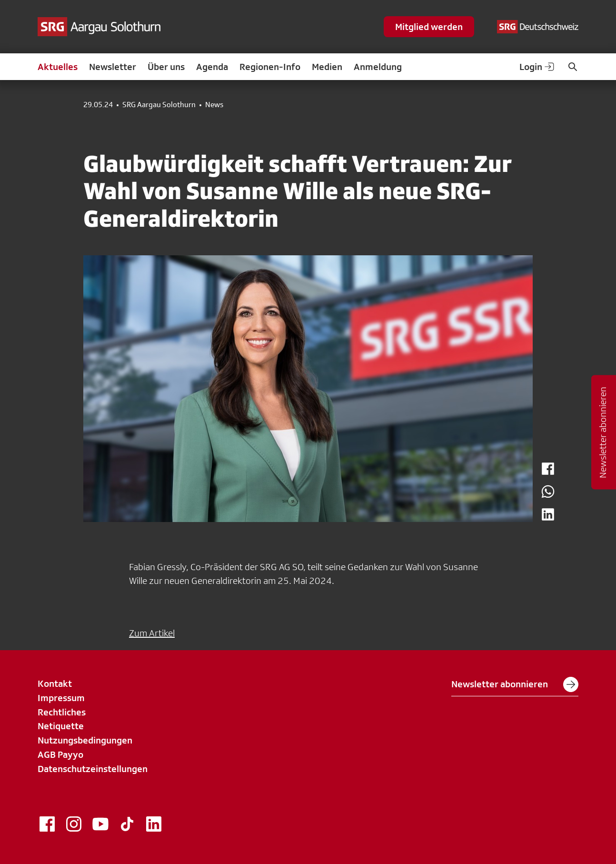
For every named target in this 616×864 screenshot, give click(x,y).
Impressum (61, 698)
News (214, 105)
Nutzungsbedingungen (85, 740)
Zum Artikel (152, 633)
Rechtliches (62, 712)
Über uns (166, 67)
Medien (327, 67)
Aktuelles (58, 67)
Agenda (212, 67)
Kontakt (55, 683)
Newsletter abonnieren (515, 684)
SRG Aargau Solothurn (159, 105)
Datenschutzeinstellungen (93, 769)
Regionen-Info (270, 67)
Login (537, 67)
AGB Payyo (60, 754)
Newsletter (113, 67)
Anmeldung (378, 67)
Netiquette (61, 726)
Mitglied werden (429, 27)
